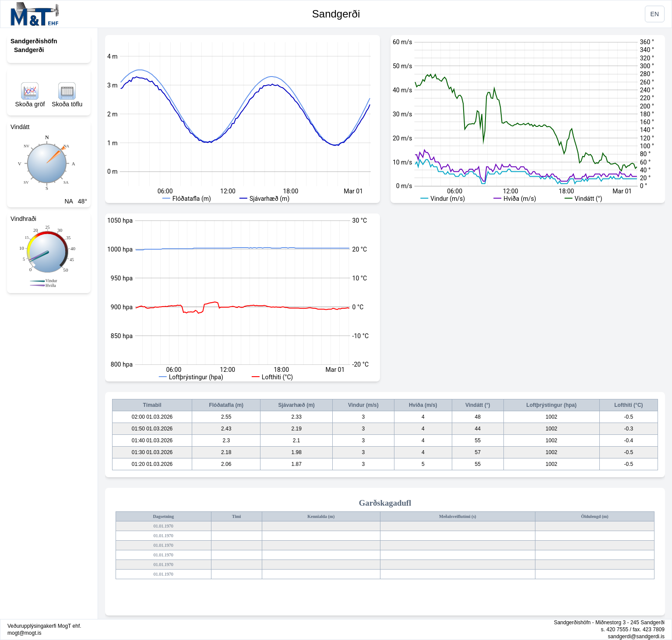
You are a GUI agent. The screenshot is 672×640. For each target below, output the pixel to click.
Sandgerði (336, 14)
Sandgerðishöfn (34, 41)
